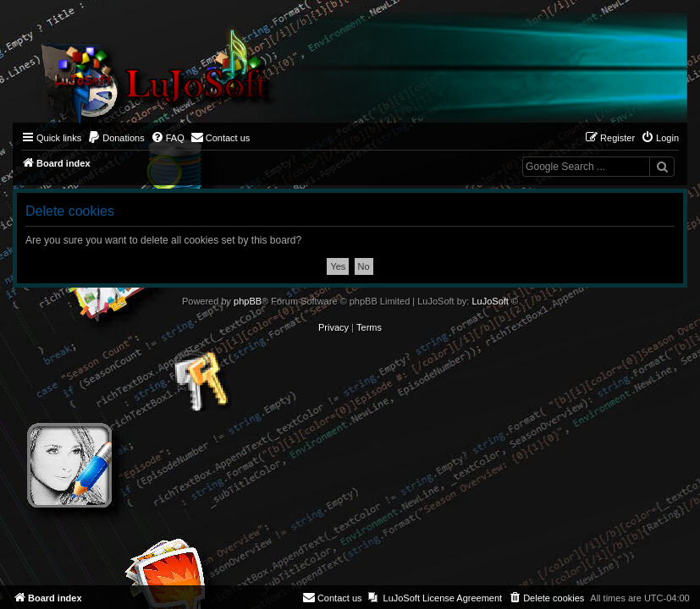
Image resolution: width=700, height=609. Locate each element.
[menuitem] (116, 138)
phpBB (248, 301)
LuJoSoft (490, 301)
